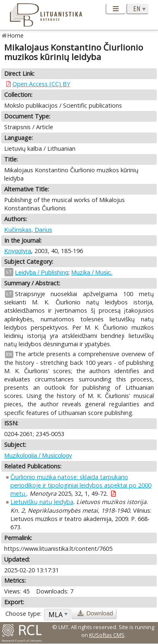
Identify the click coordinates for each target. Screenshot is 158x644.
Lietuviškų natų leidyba (42, 502)
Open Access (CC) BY (41, 84)
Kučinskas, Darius (28, 230)
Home (16, 35)
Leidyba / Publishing (42, 273)
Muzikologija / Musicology (38, 456)
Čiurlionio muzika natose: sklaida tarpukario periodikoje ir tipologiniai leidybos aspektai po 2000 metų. (81, 485)
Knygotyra (18, 251)
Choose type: (23, 614)
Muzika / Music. (92, 273)
